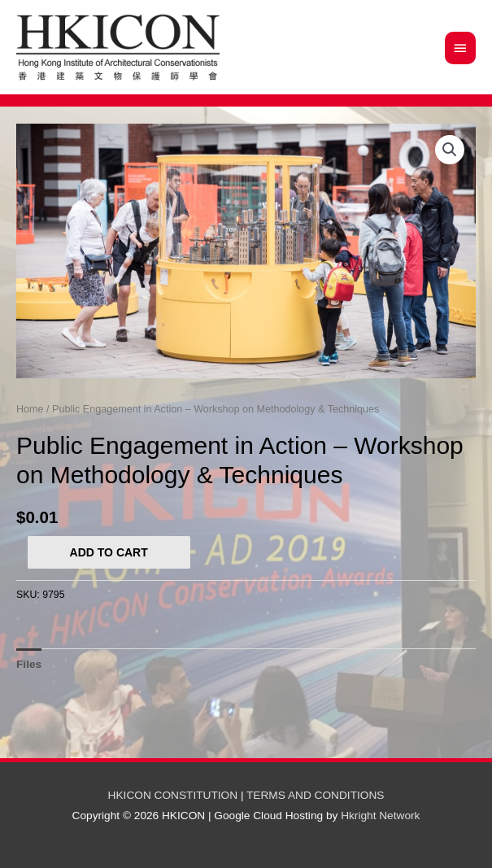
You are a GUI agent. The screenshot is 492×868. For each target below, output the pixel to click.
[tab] (29, 664)
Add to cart (109, 552)
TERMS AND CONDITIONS (315, 795)
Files (29, 664)
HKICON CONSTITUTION (173, 795)
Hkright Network (380, 816)
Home (30, 409)
